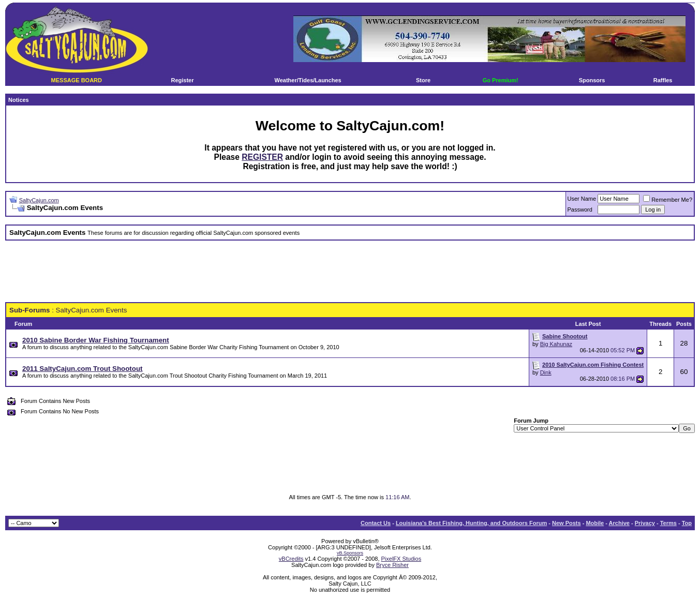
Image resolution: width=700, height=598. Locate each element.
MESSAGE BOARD (77, 80)
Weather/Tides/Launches (308, 80)
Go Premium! (501, 80)
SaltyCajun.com (39, 200)
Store (423, 80)
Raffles (663, 80)
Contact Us (376, 523)
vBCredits (291, 559)
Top (687, 523)
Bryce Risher (392, 565)
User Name (582, 199)
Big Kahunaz (556, 344)
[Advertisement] (350, 272)
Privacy (645, 523)
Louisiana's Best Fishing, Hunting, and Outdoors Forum (471, 523)
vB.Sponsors (350, 553)
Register (182, 80)
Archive (619, 523)
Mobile (595, 523)
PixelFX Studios (401, 559)
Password (580, 210)
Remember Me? (668, 200)
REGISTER (262, 157)
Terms (668, 523)
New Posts (567, 523)
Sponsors (592, 80)
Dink (546, 372)
